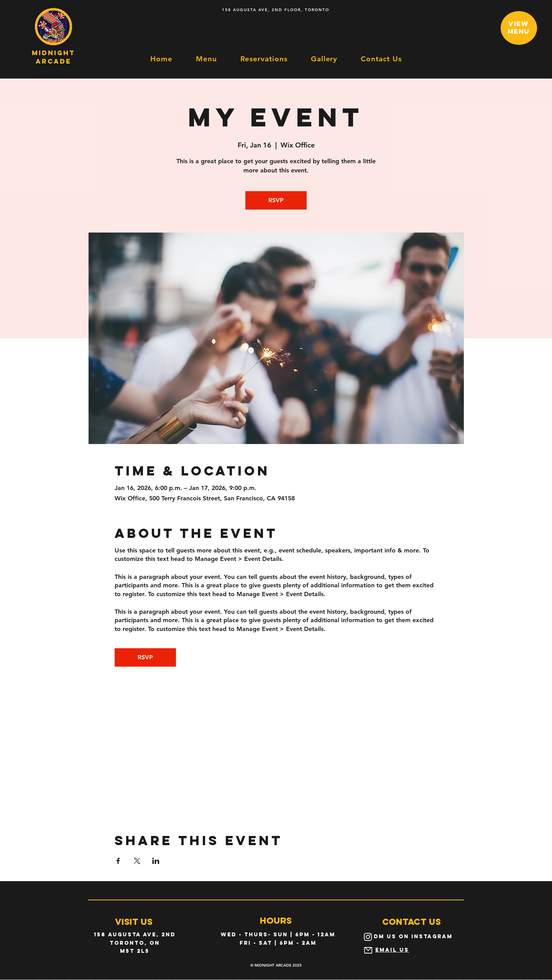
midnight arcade (53, 57)
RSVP (276, 200)
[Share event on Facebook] (118, 861)
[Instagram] (368, 937)
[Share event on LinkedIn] (156, 861)
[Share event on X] (137, 861)
